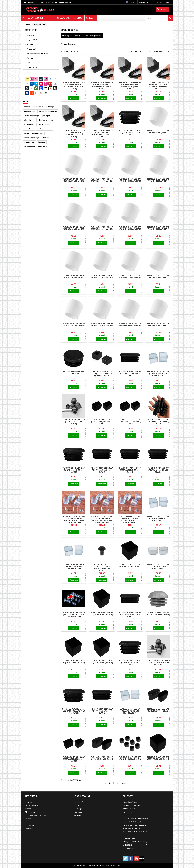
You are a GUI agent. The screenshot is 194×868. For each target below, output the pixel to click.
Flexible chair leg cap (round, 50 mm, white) (158, 324)
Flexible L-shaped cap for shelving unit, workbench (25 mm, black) (158, 86)
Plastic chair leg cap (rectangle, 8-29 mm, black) (158, 470)
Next (124, 783)
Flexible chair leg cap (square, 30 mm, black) (102, 614)
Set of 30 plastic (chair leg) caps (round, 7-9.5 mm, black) (102, 567)
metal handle (44, 124)
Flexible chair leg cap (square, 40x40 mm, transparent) (158, 374)
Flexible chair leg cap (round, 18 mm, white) (74, 324)
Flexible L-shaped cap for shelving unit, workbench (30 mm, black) (130, 86)
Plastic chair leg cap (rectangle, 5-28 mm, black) (130, 470)
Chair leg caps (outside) (92, 36)
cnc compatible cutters (48, 111)
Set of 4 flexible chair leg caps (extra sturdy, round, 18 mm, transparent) (102, 519)
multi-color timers (44, 129)
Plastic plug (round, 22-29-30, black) (74, 373)
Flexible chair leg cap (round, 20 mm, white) (158, 276)
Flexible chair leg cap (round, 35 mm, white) (102, 228)
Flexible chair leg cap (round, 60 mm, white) (130, 324)
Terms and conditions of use (37, 54)
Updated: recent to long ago (155, 52)
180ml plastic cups (32, 116)
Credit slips (78, 809)
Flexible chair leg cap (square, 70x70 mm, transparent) (130, 711)
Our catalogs (32, 67)
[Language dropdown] (131, 2)
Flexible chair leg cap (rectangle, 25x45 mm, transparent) (74, 615)
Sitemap (30, 58)
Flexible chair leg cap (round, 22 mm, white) (130, 276)
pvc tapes (46, 116)
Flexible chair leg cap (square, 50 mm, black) (158, 758)
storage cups (29, 142)
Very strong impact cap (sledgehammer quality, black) (102, 374)
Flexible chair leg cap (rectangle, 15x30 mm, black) (102, 422)
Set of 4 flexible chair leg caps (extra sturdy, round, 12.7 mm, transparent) (130, 519)
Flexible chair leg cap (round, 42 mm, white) (158, 180)
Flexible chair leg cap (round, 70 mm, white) (74, 180)
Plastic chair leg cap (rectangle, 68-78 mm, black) (130, 615)
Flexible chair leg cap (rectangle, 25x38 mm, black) (74, 759)
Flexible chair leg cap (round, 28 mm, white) (74, 276)
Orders (76, 805)
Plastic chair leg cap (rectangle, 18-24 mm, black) (102, 470)
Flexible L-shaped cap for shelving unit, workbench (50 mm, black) (102, 86)
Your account (82, 796)
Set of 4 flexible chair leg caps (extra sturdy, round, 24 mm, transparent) (74, 519)
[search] (159, 18)
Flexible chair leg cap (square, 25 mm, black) (102, 662)
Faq (28, 63)
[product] (74, 69)
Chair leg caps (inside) (71, 36)
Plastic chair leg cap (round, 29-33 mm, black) (74, 422)
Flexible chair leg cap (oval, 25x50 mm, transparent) (158, 566)
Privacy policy (32, 49)
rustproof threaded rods (34, 133)
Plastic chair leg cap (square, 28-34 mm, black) (130, 663)
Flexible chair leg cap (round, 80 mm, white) (158, 132)
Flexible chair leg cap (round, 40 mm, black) (130, 758)
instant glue (51, 107)
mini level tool (44, 147)
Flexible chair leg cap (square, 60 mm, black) (74, 662)
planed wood (29, 120)
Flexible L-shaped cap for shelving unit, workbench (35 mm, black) (74, 134)
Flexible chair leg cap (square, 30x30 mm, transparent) (74, 566)
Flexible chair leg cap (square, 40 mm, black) (130, 565)
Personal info (79, 802)
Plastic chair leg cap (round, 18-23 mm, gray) (158, 614)
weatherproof (30, 147)
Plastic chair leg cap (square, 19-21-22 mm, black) (130, 133)
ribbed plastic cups (32, 138)
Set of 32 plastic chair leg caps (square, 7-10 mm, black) (74, 711)
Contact (128, 796)
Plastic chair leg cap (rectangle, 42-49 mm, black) (158, 422)
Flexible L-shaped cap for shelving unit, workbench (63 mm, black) (74, 86)
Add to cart (74, 98)
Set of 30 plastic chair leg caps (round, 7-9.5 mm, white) (158, 663)
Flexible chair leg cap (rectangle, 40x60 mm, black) (130, 422)
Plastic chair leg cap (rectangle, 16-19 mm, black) (102, 711)
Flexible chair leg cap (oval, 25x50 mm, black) (158, 710)
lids (52, 120)
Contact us (31, 72)
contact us (31, 2)
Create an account (162, 2)
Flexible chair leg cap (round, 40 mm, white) (74, 228)
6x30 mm (42, 142)
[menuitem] (23, 18)
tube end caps (30, 111)
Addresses (78, 812)
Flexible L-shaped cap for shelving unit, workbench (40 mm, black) (102, 134)
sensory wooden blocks (33, 107)
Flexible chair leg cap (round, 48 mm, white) (102, 180)
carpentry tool (30, 124)
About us (30, 35)
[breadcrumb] (27, 24)
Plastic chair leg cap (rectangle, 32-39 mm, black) (130, 374)
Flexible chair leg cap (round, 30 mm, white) (158, 228)
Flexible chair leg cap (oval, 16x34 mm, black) (102, 758)
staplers (46, 138)
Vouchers (77, 815)
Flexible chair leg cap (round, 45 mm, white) (130, 180)
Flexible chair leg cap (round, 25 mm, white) (102, 276)
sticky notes (42, 120)
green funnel (29, 129)
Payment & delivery (34, 40)
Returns (30, 44)
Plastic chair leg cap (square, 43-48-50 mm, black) (74, 470)
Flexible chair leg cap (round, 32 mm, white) (130, 228)
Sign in (149, 2)
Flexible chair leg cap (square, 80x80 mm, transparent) (158, 518)
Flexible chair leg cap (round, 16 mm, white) (102, 324)
